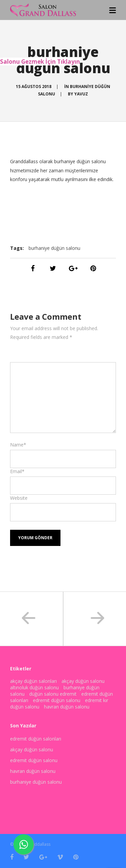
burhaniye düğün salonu (54, 248)
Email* (17, 471)
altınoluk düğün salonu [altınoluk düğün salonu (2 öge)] (34, 687)
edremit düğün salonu (34, 760)
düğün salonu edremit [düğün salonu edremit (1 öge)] (53, 694)
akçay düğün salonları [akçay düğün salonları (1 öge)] (33, 681)
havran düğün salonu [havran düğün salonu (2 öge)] (67, 707)
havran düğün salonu (33, 771)
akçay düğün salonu (32, 749)
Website (19, 498)
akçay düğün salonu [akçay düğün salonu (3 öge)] (83, 681)
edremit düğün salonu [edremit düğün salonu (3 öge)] (57, 700)
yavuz (81, 94)
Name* (18, 445)
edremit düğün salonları (36, 739)
